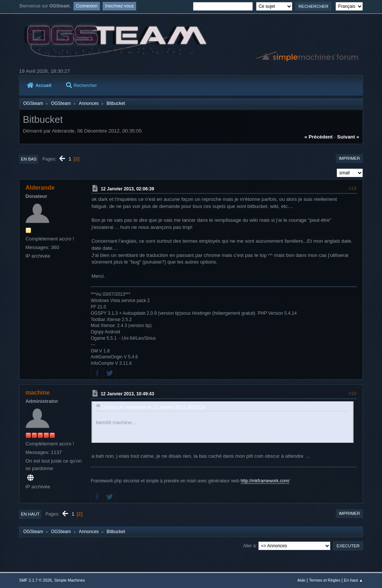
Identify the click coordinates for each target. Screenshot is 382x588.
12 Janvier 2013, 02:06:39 (127, 189)
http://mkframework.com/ (265, 481)
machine (37, 393)
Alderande (40, 188)
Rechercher (82, 85)
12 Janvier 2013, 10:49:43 (127, 394)
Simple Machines (70, 580)
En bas (29, 159)
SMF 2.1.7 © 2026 (35, 580)
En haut (30, 514)
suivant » (348, 137)
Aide (301, 580)
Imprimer (349, 158)
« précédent (319, 137)
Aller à (249, 545)
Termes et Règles (325, 580)
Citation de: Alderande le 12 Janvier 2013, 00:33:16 (153, 407)
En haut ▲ (353, 580)
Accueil (39, 85)
